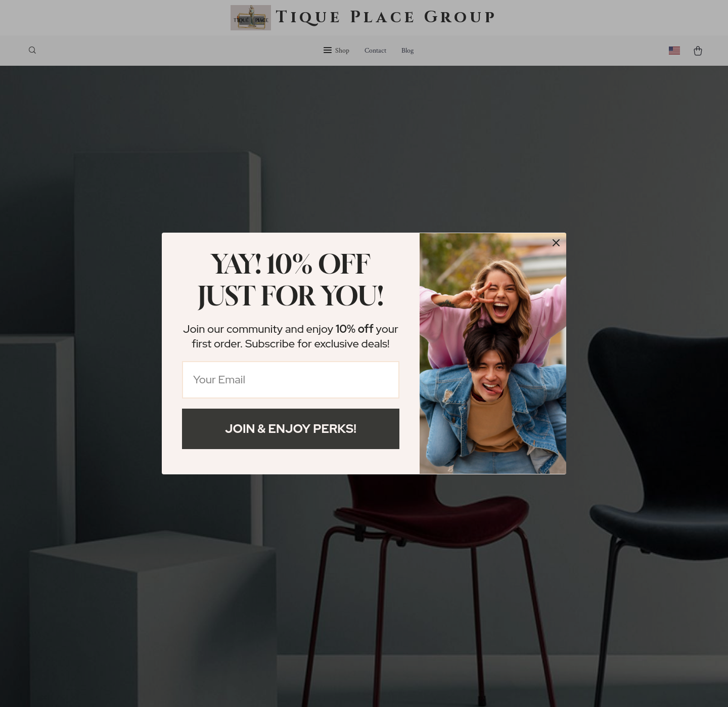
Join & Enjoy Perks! (291, 429)
